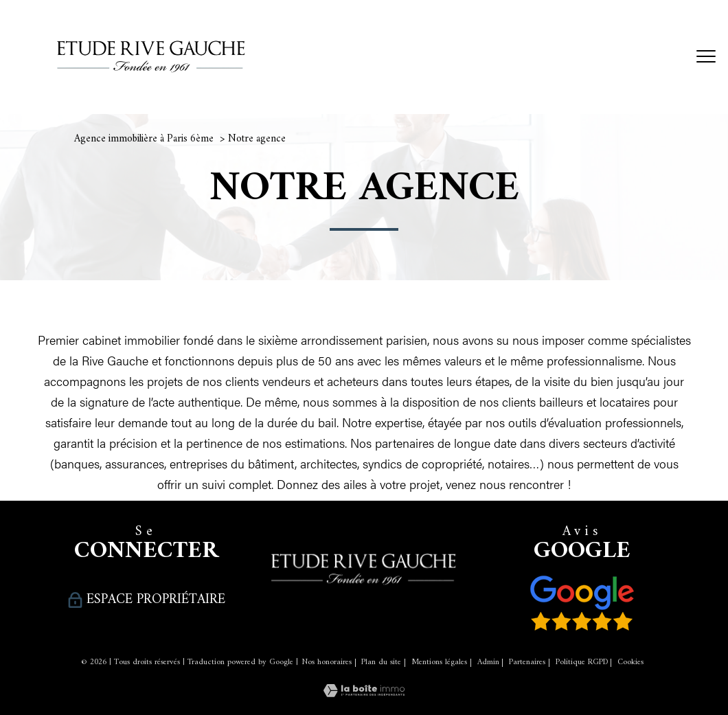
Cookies (630, 663)
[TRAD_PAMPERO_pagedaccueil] (151, 79)
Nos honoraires (327, 662)
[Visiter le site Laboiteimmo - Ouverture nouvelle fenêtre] (364, 692)
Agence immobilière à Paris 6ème (144, 139)
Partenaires (527, 662)
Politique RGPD (582, 662)
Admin (488, 662)
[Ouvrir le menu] (706, 57)
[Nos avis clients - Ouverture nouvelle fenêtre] (582, 603)
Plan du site (381, 662)
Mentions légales (439, 662)
